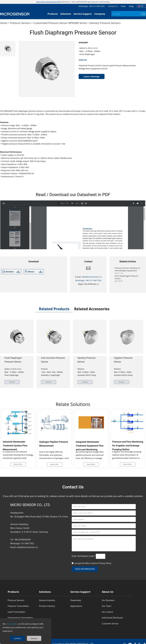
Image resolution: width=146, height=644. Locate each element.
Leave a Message (92, 76)
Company (100, 14)
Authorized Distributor (112, 618)
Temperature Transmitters (20, 618)
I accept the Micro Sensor (93, 563)
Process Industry (47, 606)
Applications (76, 606)
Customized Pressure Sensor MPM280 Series (60, 23)
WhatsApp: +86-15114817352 (92, 6)
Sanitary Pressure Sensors (105, 23)
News (123, 6)
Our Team (106, 606)
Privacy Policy (105, 563)
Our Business (108, 600)
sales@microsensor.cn (92, 277)
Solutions (66, 14)
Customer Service (110, 624)
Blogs (131, 6)
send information (85, 569)
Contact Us (113, 6)
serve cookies (12, 624)
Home (4, 23)
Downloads (76, 600)
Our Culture (107, 612)
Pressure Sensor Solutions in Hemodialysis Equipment (127, 270)
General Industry (47, 600)
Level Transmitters (17, 612)
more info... (18, 464)
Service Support (83, 14)
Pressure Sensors (20, 23)
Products (53, 14)
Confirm (17, 638)
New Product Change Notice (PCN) (48, 2)
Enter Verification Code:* (84, 556)
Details (12, 382)
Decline (34, 638)
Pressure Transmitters (18, 606)
